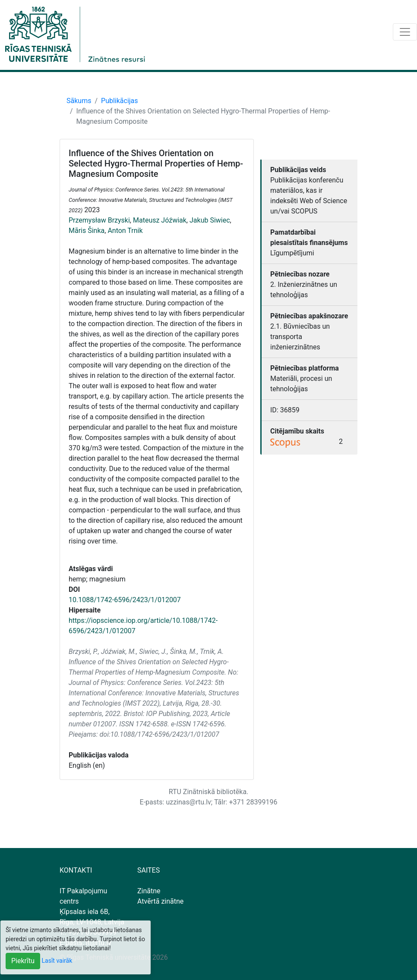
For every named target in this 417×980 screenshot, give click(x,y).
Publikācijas (120, 101)
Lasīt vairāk (57, 961)
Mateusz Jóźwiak (160, 220)
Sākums (79, 101)
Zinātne (149, 891)
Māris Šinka (87, 231)
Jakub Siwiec (210, 220)
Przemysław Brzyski (99, 220)
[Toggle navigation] (405, 32)
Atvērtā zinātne (160, 901)
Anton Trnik (125, 231)
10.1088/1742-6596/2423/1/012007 (125, 600)
